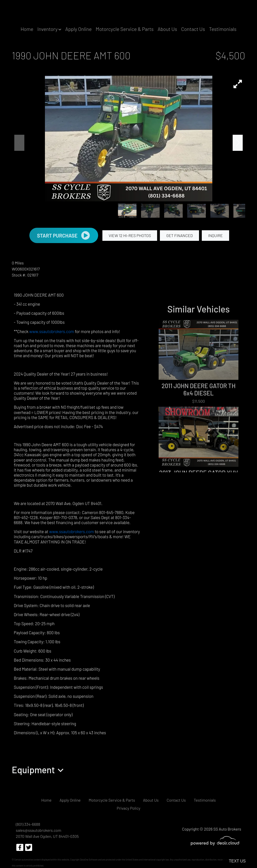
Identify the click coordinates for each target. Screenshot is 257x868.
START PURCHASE (64, 235)
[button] (49, 29)
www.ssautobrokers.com (52, 331)
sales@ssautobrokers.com (39, 830)
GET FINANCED (179, 235)
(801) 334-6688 (28, 824)
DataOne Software (89, 860)
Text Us (237, 861)
